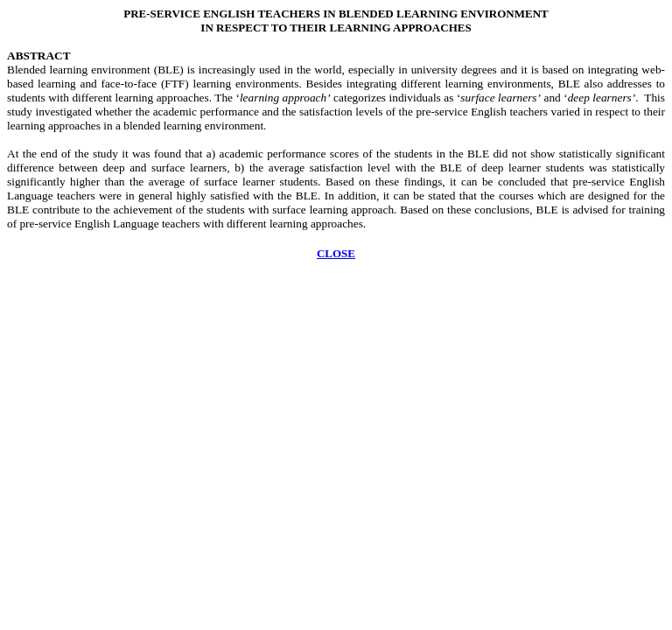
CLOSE (336, 253)
